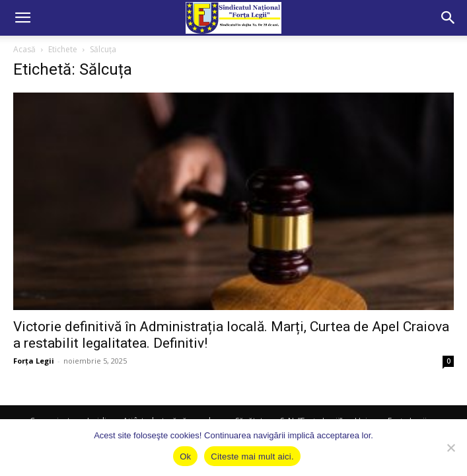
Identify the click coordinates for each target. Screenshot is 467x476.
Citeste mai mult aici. (252, 456)
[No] (450, 448)
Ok (185, 456)
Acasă (24, 49)
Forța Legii (34, 361)
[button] (22, 18)
